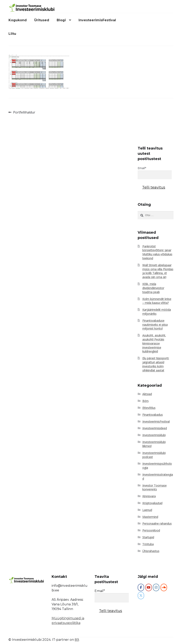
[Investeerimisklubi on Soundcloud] (164, 587)
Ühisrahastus (151, 551)
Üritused (42, 20)
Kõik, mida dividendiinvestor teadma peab (153, 288)
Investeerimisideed (155, 428)
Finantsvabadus (153, 415)
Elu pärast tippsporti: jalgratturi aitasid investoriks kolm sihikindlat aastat (156, 364)
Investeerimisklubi (154, 435)
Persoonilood (151, 530)
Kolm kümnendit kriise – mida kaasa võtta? (157, 301)
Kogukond (18, 20)
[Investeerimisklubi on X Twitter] (141, 596)
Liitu (12, 34)
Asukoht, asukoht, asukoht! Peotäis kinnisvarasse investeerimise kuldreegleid (154, 343)
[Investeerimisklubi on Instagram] (156, 587)
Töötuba (148, 544)
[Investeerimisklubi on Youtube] (149, 587)
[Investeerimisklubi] (141, 587)
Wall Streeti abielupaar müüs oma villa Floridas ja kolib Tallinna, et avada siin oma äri (158, 271)
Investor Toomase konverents (154, 488)
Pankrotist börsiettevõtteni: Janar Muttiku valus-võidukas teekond (157, 252)
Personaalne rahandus (157, 524)
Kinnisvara (149, 496)
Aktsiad (147, 394)
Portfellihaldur (24, 112)
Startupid (148, 537)
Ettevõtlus (149, 408)
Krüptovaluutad (152, 503)
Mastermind (150, 517)
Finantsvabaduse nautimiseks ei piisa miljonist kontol (155, 325)
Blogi (61, 20)
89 (77, 640)
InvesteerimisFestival (97, 20)
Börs (145, 401)
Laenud (147, 510)
